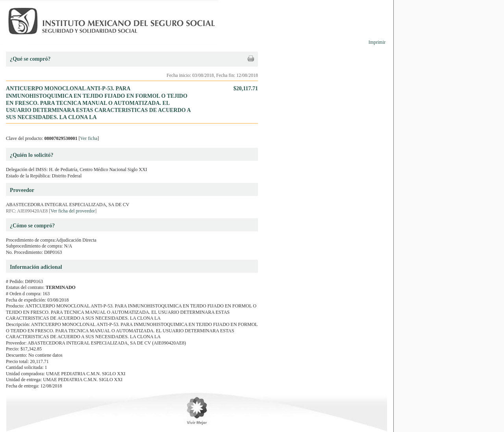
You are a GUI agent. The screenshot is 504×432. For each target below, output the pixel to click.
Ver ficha (89, 138)
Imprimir (377, 42)
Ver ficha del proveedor (73, 211)
